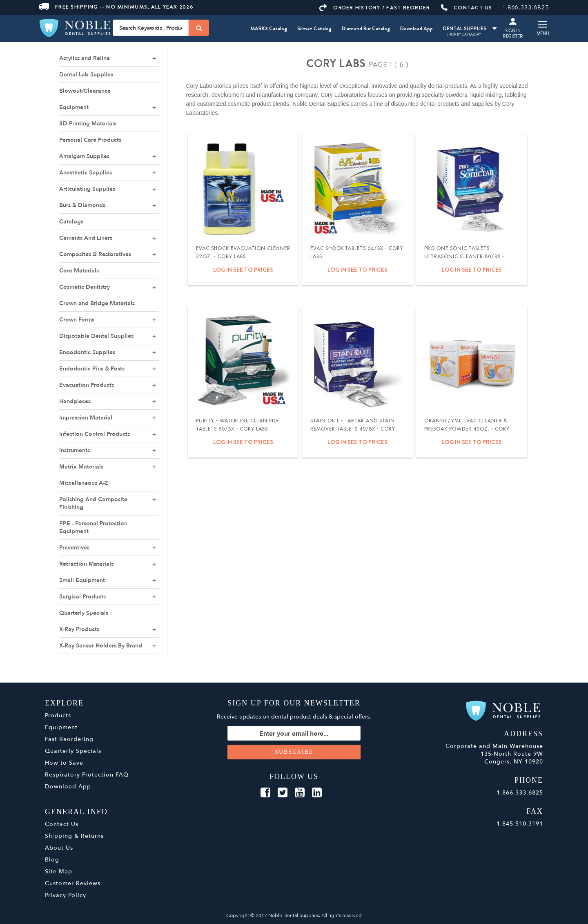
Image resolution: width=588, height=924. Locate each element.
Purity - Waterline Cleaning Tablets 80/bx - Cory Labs (237, 425)
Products (58, 715)
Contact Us (62, 824)
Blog (52, 860)
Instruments (75, 450)
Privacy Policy (66, 895)
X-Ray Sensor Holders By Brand (101, 646)
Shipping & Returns (74, 836)
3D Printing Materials (88, 124)
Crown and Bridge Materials (97, 303)
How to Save (64, 763)
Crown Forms (77, 320)
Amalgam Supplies (84, 156)
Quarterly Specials (84, 613)
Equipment (74, 107)
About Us (59, 848)
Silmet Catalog (314, 28)
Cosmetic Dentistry (85, 287)
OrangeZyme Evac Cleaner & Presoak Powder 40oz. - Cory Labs (467, 429)
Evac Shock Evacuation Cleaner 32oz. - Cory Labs (243, 252)
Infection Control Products (95, 434)
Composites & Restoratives (95, 254)
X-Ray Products (79, 629)
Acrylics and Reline (85, 58)
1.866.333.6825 (526, 7)
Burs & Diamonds (82, 205)
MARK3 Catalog (269, 28)
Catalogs (71, 222)
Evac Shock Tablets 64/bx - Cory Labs (357, 252)
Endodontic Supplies (87, 352)
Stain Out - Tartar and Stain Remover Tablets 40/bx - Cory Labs (353, 429)
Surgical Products (82, 597)
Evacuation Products (87, 385)
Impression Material (86, 418)
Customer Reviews (73, 883)
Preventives (74, 548)
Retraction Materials (86, 564)
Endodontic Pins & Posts (92, 369)
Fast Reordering (69, 739)
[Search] (199, 28)
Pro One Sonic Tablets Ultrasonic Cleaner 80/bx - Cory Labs (464, 257)
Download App (416, 28)
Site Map (59, 872)
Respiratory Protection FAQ (87, 775)
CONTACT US (467, 8)
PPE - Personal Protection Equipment (93, 527)
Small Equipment (82, 580)
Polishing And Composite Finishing (93, 503)
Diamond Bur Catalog (366, 28)
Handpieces (75, 401)
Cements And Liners (86, 238)
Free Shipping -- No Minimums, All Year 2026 (116, 7)
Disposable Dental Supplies (96, 336)
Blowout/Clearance (85, 91)
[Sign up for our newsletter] (294, 733)
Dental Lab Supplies (86, 75)
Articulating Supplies (87, 189)
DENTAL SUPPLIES (470, 28)
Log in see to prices (243, 270)
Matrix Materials (81, 467)
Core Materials (79, 271)
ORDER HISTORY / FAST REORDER (375, 8)
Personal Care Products (90, 140)
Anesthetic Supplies (86, 173)
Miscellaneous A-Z (84, 483)
